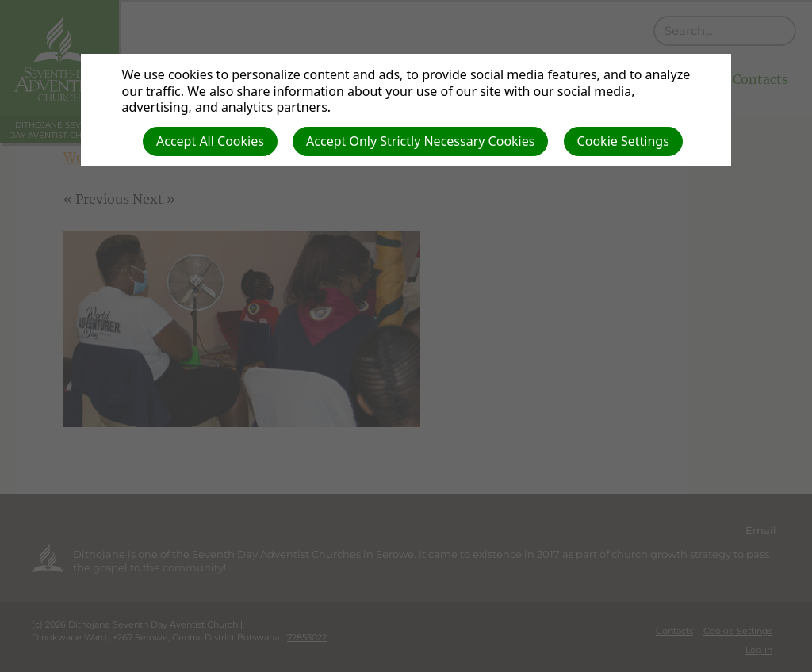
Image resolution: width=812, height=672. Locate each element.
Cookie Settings (623, 141)
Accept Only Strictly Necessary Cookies (420, 141)
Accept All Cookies (210, 141)
